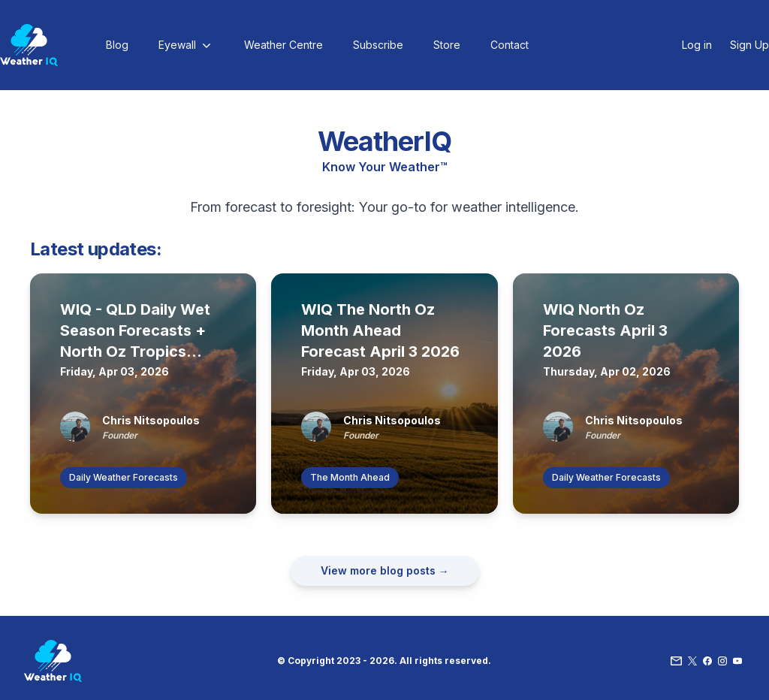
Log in (697, 45)
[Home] (29, 45)
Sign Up (749, 45)
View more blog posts (385, 570)
